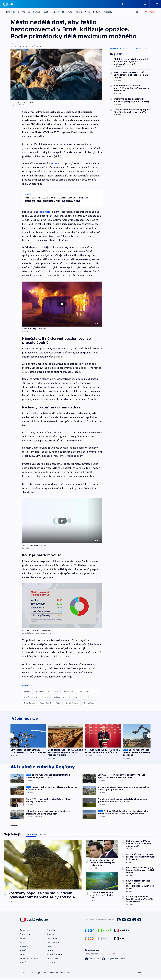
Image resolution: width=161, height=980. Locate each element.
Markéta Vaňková (31, 697)
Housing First (89, 703)
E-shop (23, 956)
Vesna (75, 697)
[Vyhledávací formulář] (134, 4)
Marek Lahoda (30, 703)
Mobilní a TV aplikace (29, 960)
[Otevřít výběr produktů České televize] (155, 4)
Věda (88, 12)
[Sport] (139, 12)
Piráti (84, 697)
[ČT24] (8, 4)
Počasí (79, 12)
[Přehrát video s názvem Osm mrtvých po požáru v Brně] (62, 304)
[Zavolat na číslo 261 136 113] (92, 960)
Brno (57, 691)
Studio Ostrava (53, 944)
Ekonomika (67, 12)
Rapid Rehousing (72, 703)
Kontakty (51, 964)
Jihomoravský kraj (43, 691)
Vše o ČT (23, 964)
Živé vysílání (25, 936)
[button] (62, 304)
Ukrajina (26, 12)
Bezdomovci (84, 691)
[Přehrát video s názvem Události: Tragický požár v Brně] (62, 521)
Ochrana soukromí (51, 974)
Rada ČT (50, 948)
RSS (140, 974)
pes (12, 43)
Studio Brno (52, 940)
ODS (96, 691)
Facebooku (56, 163)
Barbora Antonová (61, 697)
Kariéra (50, 952)
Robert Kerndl (45, 703)
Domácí (37, 12)
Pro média (51, 932)
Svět (46, 12)
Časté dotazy (52, 960)
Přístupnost (66, 974)
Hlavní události (12, 12)
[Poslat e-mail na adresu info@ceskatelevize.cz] (114, 960)
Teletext (24, 944)
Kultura (97, 12)
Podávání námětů (54, 956)
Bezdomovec (69, 691)
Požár (58, 703)
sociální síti (44, 212)
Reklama (50, 936)
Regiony (55, 12)
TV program (25, 932)
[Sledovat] (150, 12)
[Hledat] (145, 4)
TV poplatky (25, 940)
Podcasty (108, 12)
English (39, 974)
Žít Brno (45, 697)
